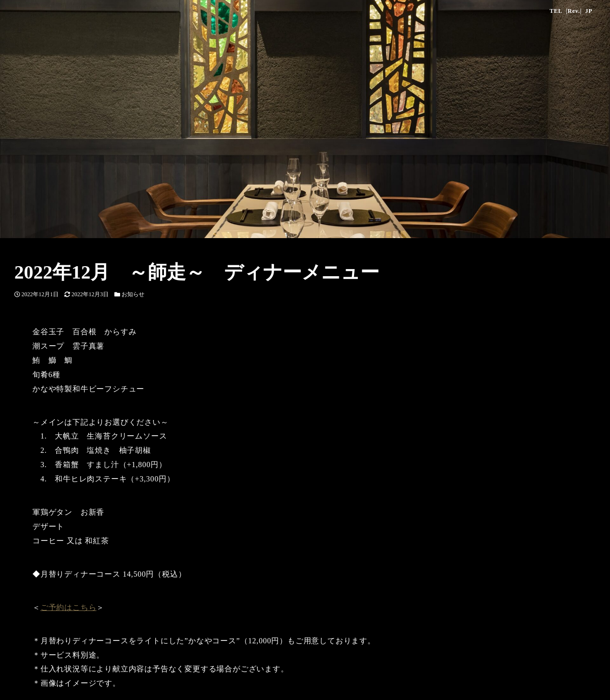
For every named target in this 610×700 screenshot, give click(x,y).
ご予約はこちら (69, 607)
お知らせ (133, 294)
